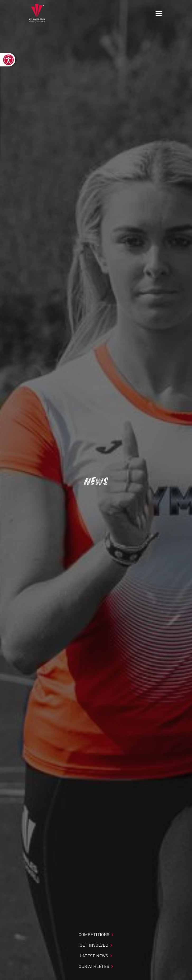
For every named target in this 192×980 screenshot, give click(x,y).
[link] (8, 60)
